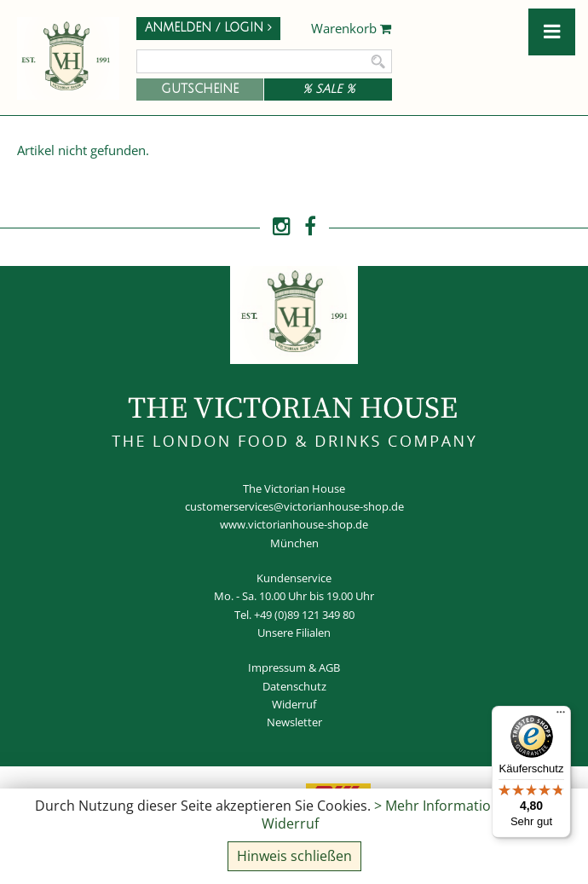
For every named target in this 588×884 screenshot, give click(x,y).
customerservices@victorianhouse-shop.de (294, 506)
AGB (329, 667)
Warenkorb (352, 29)
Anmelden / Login (208, 28)
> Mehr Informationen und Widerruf (404, 815)
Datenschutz (294, 686)
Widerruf (294, 704)
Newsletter (294, 722)
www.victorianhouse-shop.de (294, 524)
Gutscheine (200, 89)
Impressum (277, 667)
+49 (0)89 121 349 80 (304, 615)
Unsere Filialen (294, 633)
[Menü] (561, 716)
